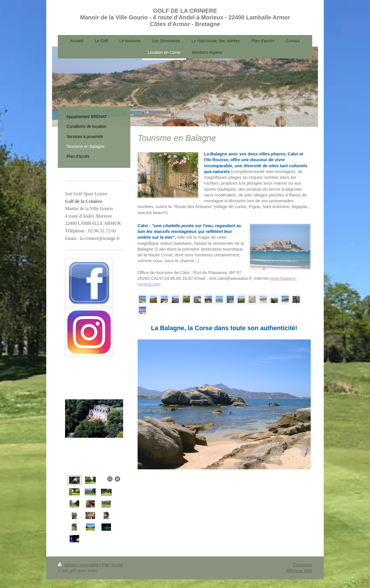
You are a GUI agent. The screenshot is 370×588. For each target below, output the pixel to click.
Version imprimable (79, 565)
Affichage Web (299, 571)
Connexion (303, 565)
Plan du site (112, 565)
